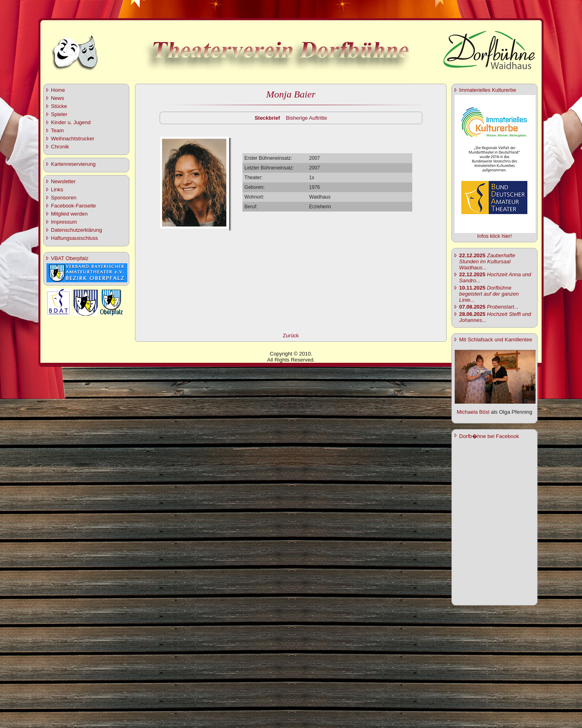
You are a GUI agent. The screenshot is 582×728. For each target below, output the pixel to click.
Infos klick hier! (495, 236)
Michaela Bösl (473, 412)
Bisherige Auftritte (306, 118)
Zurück (291, 335)
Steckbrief (267, 118)
